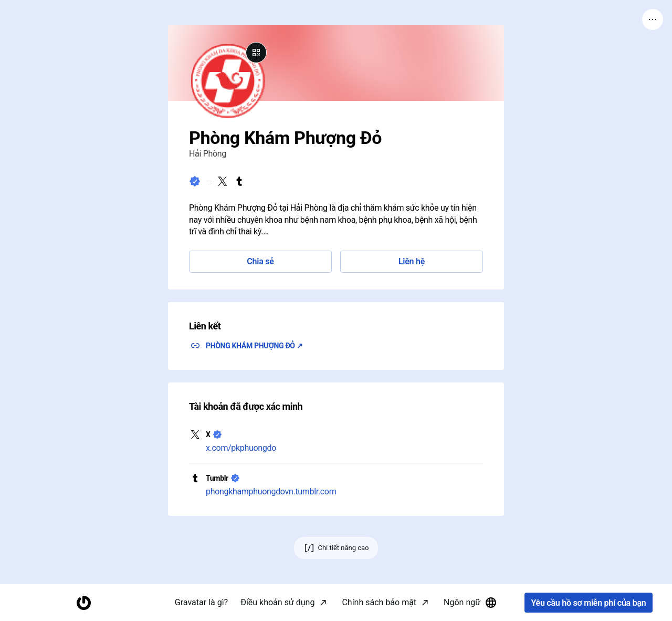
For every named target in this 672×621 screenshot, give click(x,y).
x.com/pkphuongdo (241, 448)
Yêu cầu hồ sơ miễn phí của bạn (588, 603)
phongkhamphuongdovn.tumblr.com (271, 491)
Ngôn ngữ (470, 603)
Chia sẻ (260, 261)
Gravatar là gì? (201, 602)
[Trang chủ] (83, 603)
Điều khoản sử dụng (277, 602)
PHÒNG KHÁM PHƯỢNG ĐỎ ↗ (254, 346)
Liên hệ (412, 261)
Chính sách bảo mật (379, 602)
